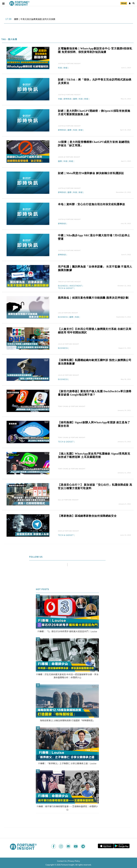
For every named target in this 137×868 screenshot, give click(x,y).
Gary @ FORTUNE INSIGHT (68, 500)
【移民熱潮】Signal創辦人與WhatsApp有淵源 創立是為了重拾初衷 (94, 424)
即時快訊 (68, 99)
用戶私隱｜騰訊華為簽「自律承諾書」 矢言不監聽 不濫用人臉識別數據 (95, 268)
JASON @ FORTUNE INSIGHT (69, 157)
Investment (76, 286)
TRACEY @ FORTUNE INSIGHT (69, 282)
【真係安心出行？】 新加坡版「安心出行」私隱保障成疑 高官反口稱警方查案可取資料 (95, 486)
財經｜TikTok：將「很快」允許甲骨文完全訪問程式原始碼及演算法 (95, 81)
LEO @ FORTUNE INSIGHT (68, 313)
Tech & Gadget (66, 288)
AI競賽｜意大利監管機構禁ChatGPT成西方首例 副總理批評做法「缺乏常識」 (94, 144)
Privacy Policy (74, 861)
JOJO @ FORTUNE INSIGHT (68, 344)
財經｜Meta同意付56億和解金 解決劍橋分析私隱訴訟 (91, 173)
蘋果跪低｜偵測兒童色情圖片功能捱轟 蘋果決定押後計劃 (93, 298)
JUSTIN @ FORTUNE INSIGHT (69, 63)
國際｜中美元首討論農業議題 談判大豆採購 (35, 19)
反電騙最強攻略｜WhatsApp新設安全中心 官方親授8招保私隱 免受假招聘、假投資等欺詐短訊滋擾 (95, 50)
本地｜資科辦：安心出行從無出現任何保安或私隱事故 (91, 204)
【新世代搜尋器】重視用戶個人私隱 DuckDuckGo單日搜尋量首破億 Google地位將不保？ (95, 393)
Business (63, 286)
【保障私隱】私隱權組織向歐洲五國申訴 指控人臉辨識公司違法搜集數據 (95, 362)
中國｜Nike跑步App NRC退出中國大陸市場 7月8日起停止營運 (94, 237)
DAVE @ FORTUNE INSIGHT (68, 531)
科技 (60, 68)
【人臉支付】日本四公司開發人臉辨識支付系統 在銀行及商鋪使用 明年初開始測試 (95, 331)
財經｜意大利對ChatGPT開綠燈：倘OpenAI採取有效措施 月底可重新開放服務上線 (94, 113)
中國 (60, 99)
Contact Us (62, 861)
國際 (75, 99)
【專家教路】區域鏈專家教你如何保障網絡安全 (87, 516)
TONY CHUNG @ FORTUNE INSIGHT (72, 406)
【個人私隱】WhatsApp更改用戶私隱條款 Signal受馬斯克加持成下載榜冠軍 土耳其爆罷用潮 (94, 455)
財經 (66, 68)
